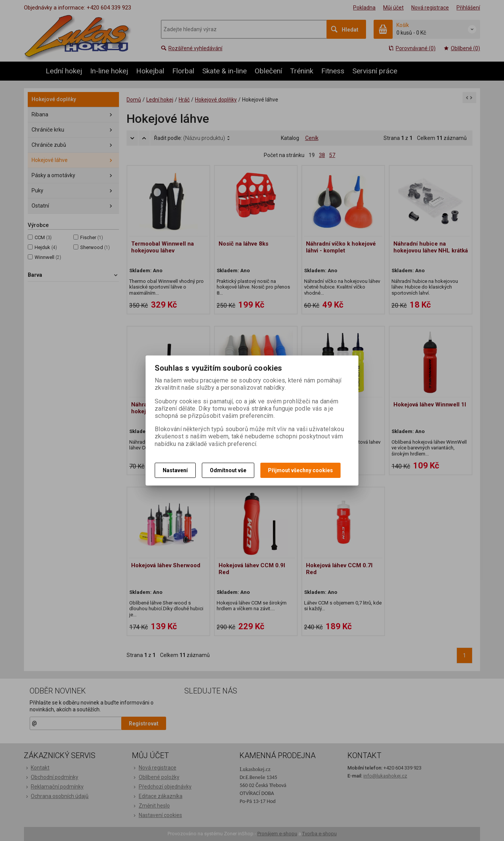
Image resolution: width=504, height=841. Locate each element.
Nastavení (175, 470)
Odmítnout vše (228, 470)
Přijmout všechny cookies (300, 470)
